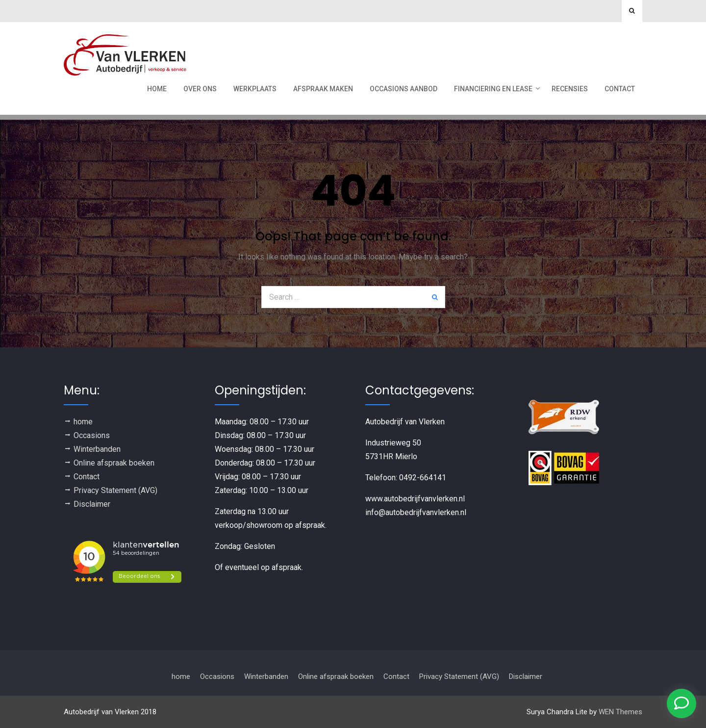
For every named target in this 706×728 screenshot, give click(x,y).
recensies (570, 89)
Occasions (92, 435)
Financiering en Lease (493, 89)
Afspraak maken (323, 89)
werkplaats (255, 89)
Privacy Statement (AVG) (115, 490)
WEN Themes (620, 712)
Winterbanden (97, 449)
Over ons (200, 89)
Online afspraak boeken (114, 463)
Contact (620, 89)
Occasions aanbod (403, 89)
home (83, 422)
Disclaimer (92, 504)
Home (157, 89)
